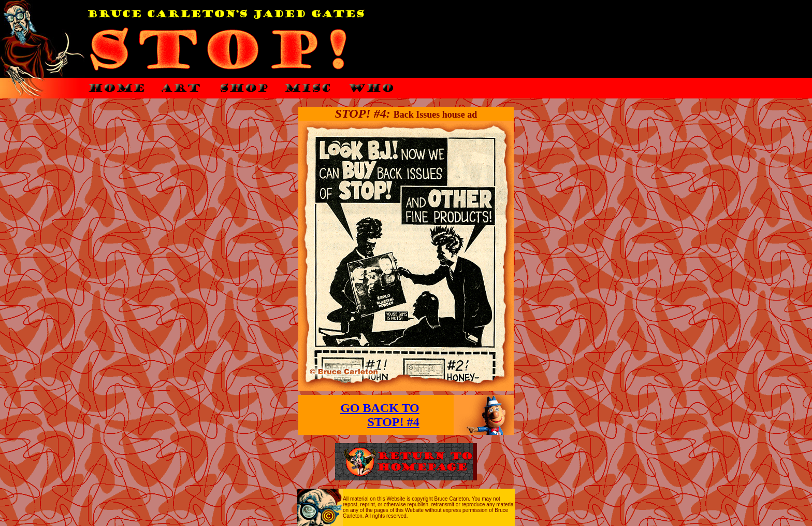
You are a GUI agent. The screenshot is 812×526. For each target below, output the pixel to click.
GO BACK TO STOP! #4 (380, 415)
